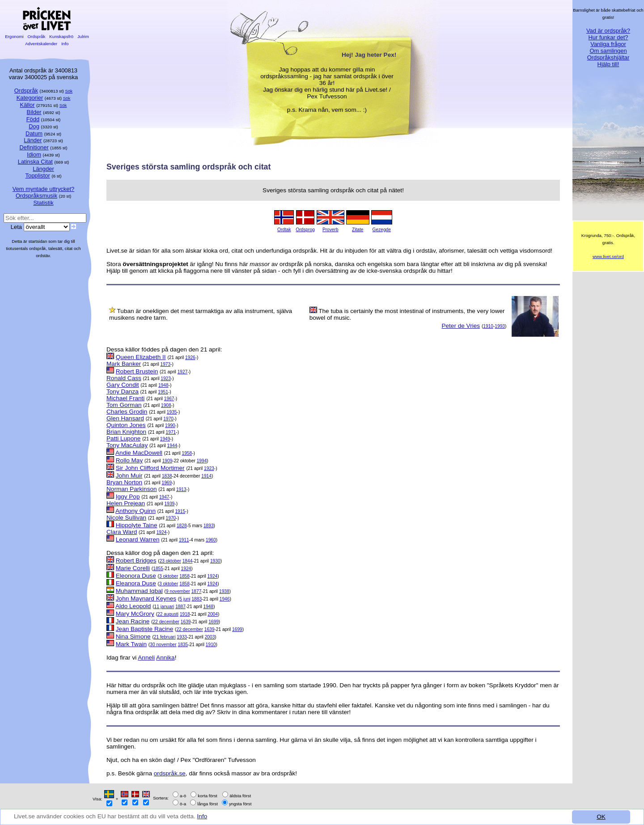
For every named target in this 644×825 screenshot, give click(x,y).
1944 (172, 446)
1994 (202, 461)
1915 (180, 511)
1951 (163, 392)
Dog (34, 126)
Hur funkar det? (608, 37)
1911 (184, 540)
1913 (181, 489)
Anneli (146, 658)
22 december (166, 622)
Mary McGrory (135, 614)
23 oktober (170, 561)
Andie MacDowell (139, 453)
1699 (214, 622)
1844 (188, 561)
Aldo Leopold (133, 606)
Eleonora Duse (136, 576)
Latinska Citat (35, 162)
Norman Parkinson (132, 489)
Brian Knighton (126, 432)
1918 (185, 614)
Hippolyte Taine (137, 525)
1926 (190, 357)
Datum (34, 133)
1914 (206, 476)
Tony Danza (123, 391)
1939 (170, 504)
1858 (184, 576)
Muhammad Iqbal (139, 591)
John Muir (129, 476)
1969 (167, 483)
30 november (163, 645)
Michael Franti (125, 398)
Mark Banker (124, 364)
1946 (225, 599)
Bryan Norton (124, 482)
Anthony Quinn (136, 511)
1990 (170, 425)
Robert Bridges (136, 561)
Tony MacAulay (127, 445)
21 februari (165, 637)
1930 (215, 561)
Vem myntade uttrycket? (43, 189)
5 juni (185, 599)
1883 (197, 599)
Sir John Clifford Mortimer (150, 468)
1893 (209, 526)
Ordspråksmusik (36, 196)
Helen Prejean (126, 503)
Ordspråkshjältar (608, 57)
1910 (488, 326)
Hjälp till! (608, 64)
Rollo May (129, 460)
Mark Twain (131, 644)
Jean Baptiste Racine (144, 629)
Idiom (34, 154)
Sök (69, 91)
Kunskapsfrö (61, 36)
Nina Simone (133, 637)
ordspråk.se (170, 773)
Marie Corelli (133, 568)
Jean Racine (133, 621)
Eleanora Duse (136, 583)
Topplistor (38, 176)
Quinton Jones (126, 425)
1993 (500, 326)
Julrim (83, 36)
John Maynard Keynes (146, 599)
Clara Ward (122, 532)
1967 (169, 399)
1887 (180, 607)
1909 (167, 461)
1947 (164, 497)
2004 (213, 614)
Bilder (34, 112)
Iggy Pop (128, 497)
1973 (165, 364)
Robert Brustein (137, 371)
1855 (158, 569)
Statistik (43, 203)
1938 (224, 591)
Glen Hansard (125, 418)
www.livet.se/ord (608, 256)
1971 (171, 432)
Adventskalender (41, 44)
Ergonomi (14, 36)
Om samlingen (608, 51)
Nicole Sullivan (126, 518)
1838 (167, 476)
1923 (166, 379)
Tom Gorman (124, 405)
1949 (165, 439)
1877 (197, 591)
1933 (182, 637)
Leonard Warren (138, 539)
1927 (183, 372)
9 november (178, 591)
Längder (43, 169)
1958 (187, 453)
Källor (28, 105)
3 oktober (169, 576)
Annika (165, 658)
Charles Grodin (127, 412)
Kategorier (30, 98)
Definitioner (34, 147)
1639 (186, 622)
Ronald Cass (124, 378)
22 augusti (168, 614)
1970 (168, 419)
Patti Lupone (123, 438)
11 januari (164, 607)
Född (33, 119)
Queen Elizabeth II (141, 357)
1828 (182, 526)
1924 (162, 532)
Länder (33, 140)
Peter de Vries (461, 326)
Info (202, 816)
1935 (172, 412)
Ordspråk (36, 36)
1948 (163, 385)
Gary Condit (123, 385)
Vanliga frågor (608, 44)
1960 (211, 540)
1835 (183, 645)
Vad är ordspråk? (608, 31)
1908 (166, 405)
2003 (210, 637)
